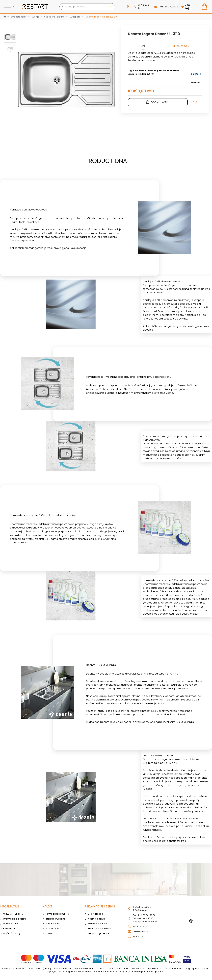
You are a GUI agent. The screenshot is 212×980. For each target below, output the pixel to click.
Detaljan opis (181, 46)
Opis (143, 46)
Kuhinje (35, 17)
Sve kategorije (19, 17)
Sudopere (75, 17)
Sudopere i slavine (54, 17)
